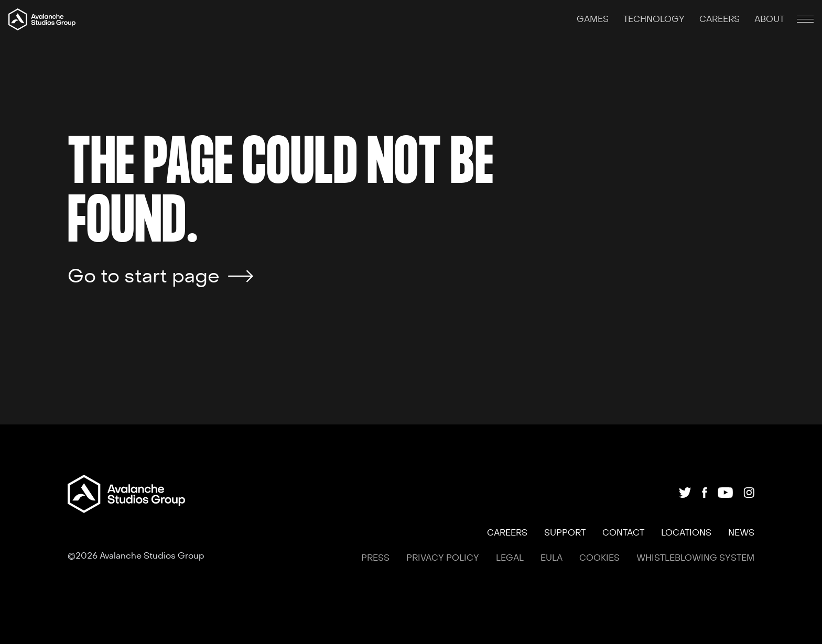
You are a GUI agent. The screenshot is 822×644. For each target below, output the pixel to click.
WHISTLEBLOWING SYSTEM (695, 558)
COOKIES (599, 558)
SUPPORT (565, 533)
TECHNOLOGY (655, 19)
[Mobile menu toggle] (805, 19)
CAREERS (721, 19)
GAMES (594, 19)
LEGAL (510, 558)
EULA (551, 558)
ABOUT (769, 19)
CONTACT (623, 533)
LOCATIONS (686, 533)
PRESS (375, 558)
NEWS (741, 533)
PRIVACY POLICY (443, 558)
